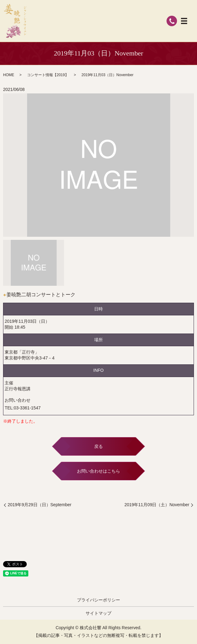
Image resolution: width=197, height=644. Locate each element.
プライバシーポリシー (98, 600)
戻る (98, 446)
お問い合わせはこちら (98, 471)
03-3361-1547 (27, 408)
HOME (9, 75)
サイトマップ (98, 613)
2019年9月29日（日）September (40, 505)
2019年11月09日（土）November (157, 505)
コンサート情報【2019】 (48, 75)
